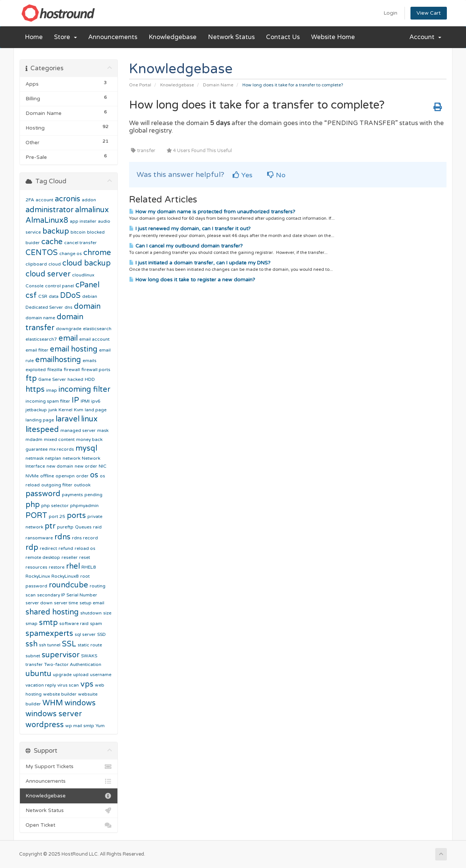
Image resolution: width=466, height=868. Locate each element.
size (107, 613)
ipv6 (96, 401)
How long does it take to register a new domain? (192, 280)
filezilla (55, 370)
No (276, 175)
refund (66, 548)
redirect (48, 548)
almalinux (92, 210)
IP (75, 400)
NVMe (32, 476)
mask (103, 430)
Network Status (231, 37)
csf (31, 296)
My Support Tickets (69, 767)
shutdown (91, 613)
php (33, 505)
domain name (40, 318)
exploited (36, 370)
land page (96, 410)
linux (89, 419)
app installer (83, 221)
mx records (62, 449)
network (71, 458)
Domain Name (218, 85)
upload (81, 675)
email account (94, 339)
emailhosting (58, 360)
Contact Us (283, 37)
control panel (59, 286)
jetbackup (36, 410)
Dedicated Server (44, 307)
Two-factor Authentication (73, 664)
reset (85, 557)
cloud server (48, 274)
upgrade (62, 675)
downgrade (69, 329)
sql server (85, 634)
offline (47, 476)
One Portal (140, 85)
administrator (50, 210)
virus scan (68, 685)
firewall (72, 370)
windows (80, 703)
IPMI (85, 401)
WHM (53, 703)
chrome (97, 253)
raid (97, 527)
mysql (86, 448)
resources (36, 567)
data (54, 296)
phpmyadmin (84, 506)
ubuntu (38, 674)
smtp (48, 623)
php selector (55, 506)
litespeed (42, 430)
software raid (74, 623)
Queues (83, 527)
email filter (37, 350)
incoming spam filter (48, 401)
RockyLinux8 (65, 576)
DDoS (70, 296)
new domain (60, 466)
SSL (69, 644)
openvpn (65, 476)
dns (68, 307)
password (43, 494)
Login (390, 13)
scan (31, 595)
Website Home (333, 37)
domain (87, 306)
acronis (68, 199)
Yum (100, 726)
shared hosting (52, 612)
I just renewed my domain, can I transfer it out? (190, 229)
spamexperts (49, 634)
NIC (103, 466)
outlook (82, 485)
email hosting (74, 349)
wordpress (45, 725)
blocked (96, 232)
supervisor (61, 655)
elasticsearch (97, 329)
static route (90, 645)
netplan (53, 458)
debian (90, 296)
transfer (34, 664)
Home (34, 37)
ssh (32, 644)
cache (52, 242)
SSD (101, 634)
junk (53, 410)
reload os (85, 548)
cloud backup (86, 263)
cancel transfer (80, 243)
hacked (75, 379)
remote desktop (43, 557)
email (68, 338)
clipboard (36, 264)
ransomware (39, 538)
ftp (31, 379)
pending (93, 495)
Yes (243, 175)
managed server (78, 430)
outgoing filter (57, 485)
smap (32, 623)
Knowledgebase (173, 37)
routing (98, 586)
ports (76, 516)
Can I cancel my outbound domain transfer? (186, 246)
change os (71, 254)
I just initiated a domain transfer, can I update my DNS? (200, 263)
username (101, 675)
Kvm (79, 410)
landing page (40, 420)
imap (52, 390)
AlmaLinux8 (47, 220)
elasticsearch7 (41, 339)
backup (56, 231)
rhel (73, 566)
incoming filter (84, 389)
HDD (90, 379)
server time (66, 603)
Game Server (52, 379)
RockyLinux (38, 576)
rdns (62, 537)
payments (72, 495)
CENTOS (42, 253)
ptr (50, 526)
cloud (55, 264)
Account (425, 37)
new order (86, 466)
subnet (33, 656)
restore (57, 567)
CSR (43, 296)
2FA (30, 200)
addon (89, 200)
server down (39, 603)
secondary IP (51, 595)
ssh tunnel (50, 645)
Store (65, 37)
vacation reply (41, 685)
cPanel (87, 285)
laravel (68, 419)
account (44, 200)
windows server (54, 714)
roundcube (68, 585)
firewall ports (96, 370)
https (35, 389)
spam (96, 623)
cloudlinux (83, 275)
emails (89, 361)
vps (87, 684)
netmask (35, 458)
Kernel (65, 410)
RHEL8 (89, 567)
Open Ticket (69, 825)
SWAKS (89, 656)
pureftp (65, 527)
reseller (70, 557)
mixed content (59, 439)
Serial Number (82, 595)
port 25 (57, 516)
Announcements (113, 37)
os (94, 475)
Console (35, 286)
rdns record (85, 538)
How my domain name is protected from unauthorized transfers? (212, 212)
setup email (92, 603)
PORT (36, 516)
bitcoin (78, 232)
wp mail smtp (80, 726)
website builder (60, 694)
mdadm (34, 439)
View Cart (429, 13)
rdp (32, 548)
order (82, 476)
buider (33, 243)
